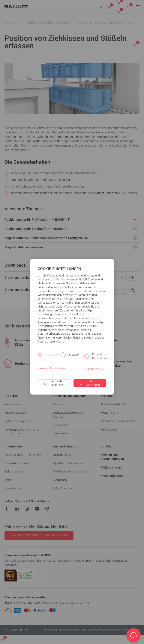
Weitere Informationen (51, 368)
